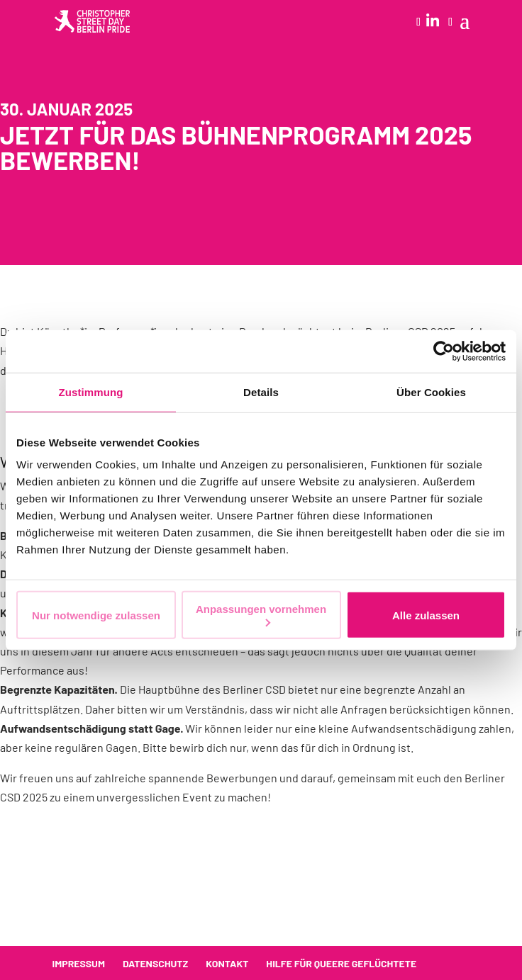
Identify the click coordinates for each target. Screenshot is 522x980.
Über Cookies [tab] (431, 392)
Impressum (79, 963)
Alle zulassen (426, 615)
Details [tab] (261, 392)
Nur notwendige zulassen (96, 615)
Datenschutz (155, 963)
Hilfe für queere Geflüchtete (341, 963)
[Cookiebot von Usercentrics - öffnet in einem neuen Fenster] (444, 351)
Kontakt (227, 963)
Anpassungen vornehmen (261, 615)
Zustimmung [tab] (91, 392)
